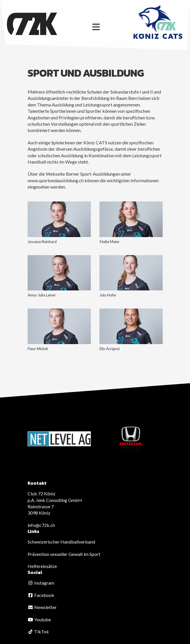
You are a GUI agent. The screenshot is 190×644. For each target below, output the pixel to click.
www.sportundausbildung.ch (56, 180)
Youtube (39, 619)
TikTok (38, 632)
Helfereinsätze (42, 566)
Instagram (41, 583)
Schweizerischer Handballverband (61, 542)
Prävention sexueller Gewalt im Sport (64, 554)
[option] (59, 439)
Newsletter (42, 607)
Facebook (41, 595)
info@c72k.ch (41, 525)
